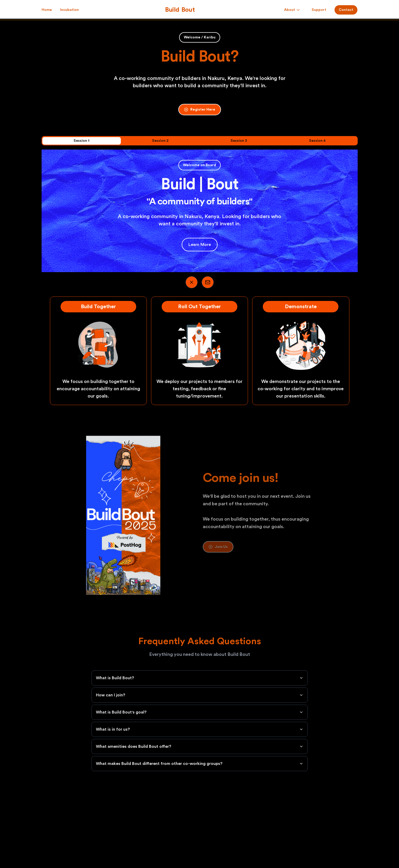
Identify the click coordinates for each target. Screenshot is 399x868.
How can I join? (200, 695)
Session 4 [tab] (317, 141)
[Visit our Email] (208, 282)
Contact (346, 10)
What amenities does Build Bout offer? (200, 746)
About (292, 10)
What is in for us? (200, 729)
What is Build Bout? (200, 678)
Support (319, 10)
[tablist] (200, 141)
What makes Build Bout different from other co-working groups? (200, 764)
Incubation (69, 10)
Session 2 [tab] (160, 141)
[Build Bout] (180, 10)
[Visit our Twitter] (192, 282)
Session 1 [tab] (81, 141)
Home (47, 10)
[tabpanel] (200, 211)
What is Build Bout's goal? (200, 712)
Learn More (200, 245)
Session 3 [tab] (239, 141)
